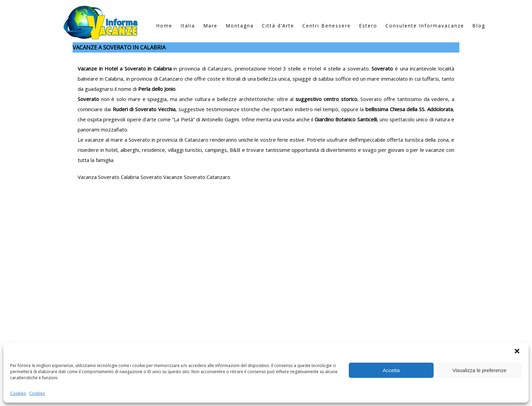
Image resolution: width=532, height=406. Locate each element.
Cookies (18, 393)
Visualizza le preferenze (480, 370)
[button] (518, 352)
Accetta (391, 370)
